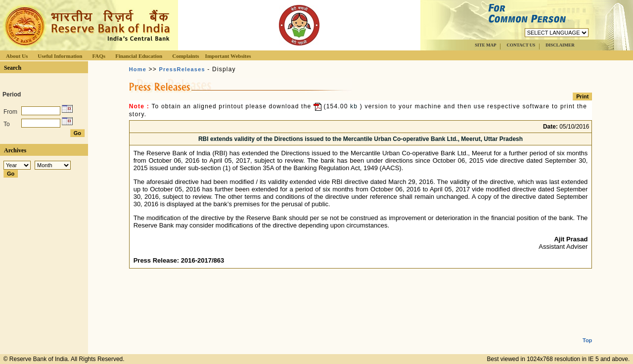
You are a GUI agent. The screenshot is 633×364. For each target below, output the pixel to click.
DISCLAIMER (560, 45)
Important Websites (228, 56)
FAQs (99, 56)
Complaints (185, 56)
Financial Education (139, 56)
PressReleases (182, 69)
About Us (17, 56)
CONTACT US (521, 45)
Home (138, 69)
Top (587, 332)
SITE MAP (485, 45)
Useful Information (60, 56)
